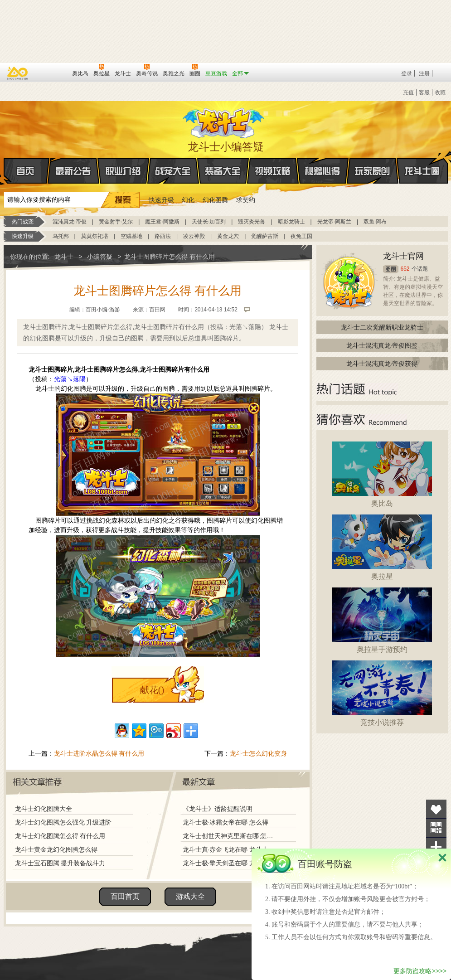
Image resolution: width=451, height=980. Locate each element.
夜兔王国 (301, 236)
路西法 (163, 236)
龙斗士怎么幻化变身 (258, 753)
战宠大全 (173, 171)
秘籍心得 (323, 171)
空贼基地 (131, 236)
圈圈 (391, 269)
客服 (424, 92)
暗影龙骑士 (291, 222)
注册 (424, 73)
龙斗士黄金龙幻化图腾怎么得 (56, 849)
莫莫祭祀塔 (95, 236)
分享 (436, 847)
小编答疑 (100, 257)
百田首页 (125, 896)
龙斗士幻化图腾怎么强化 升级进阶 (63, 822)
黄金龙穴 (228, 236)
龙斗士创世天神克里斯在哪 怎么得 (230, 836)
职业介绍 (123, 171)
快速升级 (161, 200)
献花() (152, 690)
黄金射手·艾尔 (116, 222)
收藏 (440, 92)
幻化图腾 (215, 200)
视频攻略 (273, 171)
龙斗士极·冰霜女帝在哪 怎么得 (226, 822)
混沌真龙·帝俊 (70, 222)
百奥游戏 (18, 73)
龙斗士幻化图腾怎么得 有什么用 (60, 836)
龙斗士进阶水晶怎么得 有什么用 (99, 753)
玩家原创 (373, 171)
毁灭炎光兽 (252, 222)
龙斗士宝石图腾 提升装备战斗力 (60, 863)
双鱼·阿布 (375, 222)
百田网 (52, 73)
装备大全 (223, 171)
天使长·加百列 (209, 222)
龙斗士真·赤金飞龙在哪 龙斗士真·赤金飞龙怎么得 (230, 849)
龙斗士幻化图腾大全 (44, 809)
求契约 (246, 200)
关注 (436, 828)
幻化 (188, 200)
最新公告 (73, 171)
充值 (408, 92)
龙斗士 (224, 121)
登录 (407, 73)
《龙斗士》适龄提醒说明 (218, 809)
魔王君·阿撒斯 (162, 222)
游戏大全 (190, 896)
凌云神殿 (194, 236)
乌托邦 (61, 236)
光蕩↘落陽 (70, 379)
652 (405, 269)
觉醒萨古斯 (265, 236)
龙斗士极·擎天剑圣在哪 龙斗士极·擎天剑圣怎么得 (230, 863)
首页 (4, 171)
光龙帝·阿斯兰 (334, 222)
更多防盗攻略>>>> (420, 971)
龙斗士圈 (422, 162)
